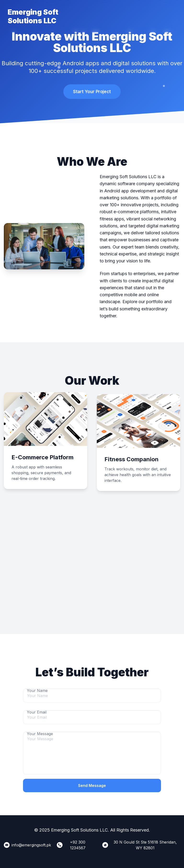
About (102, 13)
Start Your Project (92, 92)
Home (83, 13)
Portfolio (123, 13)
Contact (146, 13)
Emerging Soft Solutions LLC (33, 16)
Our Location (169, 16)
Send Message (92, 785)
